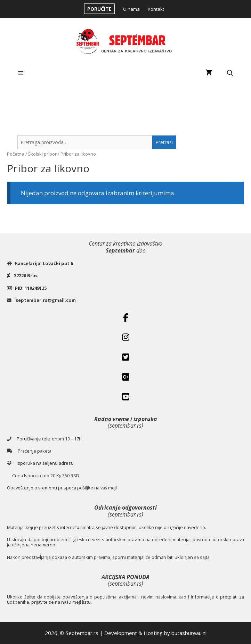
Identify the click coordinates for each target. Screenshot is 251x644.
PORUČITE (99, 9)
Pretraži (164, 142)
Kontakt (156, 9)
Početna (16, 154)
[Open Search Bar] (230, 73)
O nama (131, 9)
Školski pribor (42, 154)
